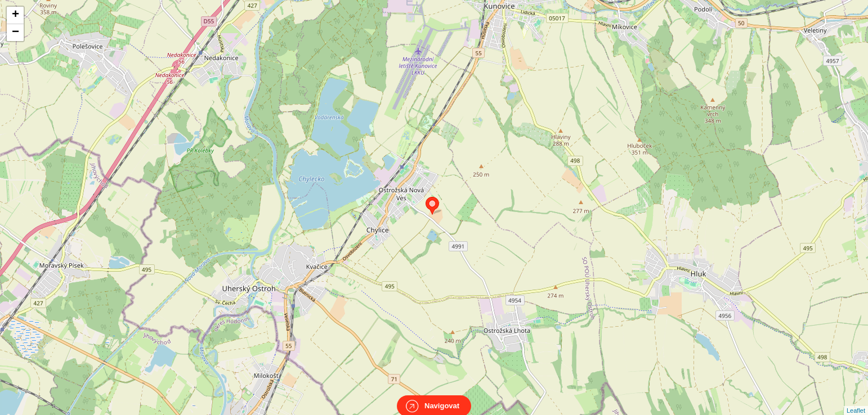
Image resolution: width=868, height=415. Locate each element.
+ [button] (15, 15)
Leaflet (856, 400)
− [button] (15, 33)
